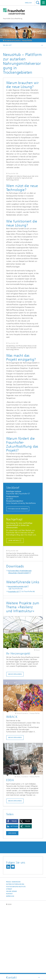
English (28, 3)
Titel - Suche (38, 3)
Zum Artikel (14, 585)
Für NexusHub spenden (18, 554)
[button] (12, 887)
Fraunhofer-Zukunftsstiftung (13, 19)
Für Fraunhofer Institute (16, 952)
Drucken (12, 899)
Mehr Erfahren (15, 867)
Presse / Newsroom (13, 948)
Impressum (10, 962)
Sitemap (9, 955)
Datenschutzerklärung (15, 950)
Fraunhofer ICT (13, 657)
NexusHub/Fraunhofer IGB (17, 652)
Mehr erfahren (15, 740)
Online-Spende (12, 957)
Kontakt (9, 960)
